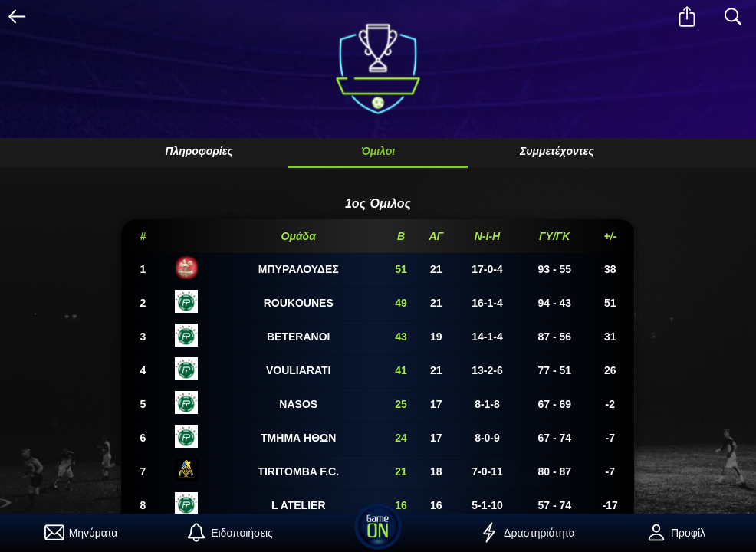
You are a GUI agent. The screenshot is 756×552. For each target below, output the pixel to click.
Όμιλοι (378, 151)
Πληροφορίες (199, 151)
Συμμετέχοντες (557, 151)
